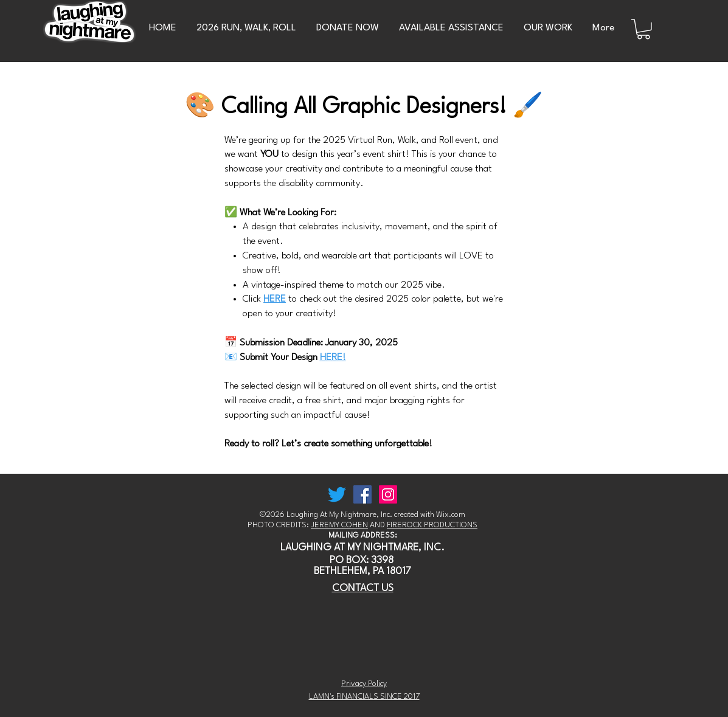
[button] (643, 29)
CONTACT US (363, 588)
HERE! (333, 358)
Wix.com (451, 515)
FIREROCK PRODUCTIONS (432, 525)
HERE (275, 299)
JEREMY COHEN (339, 525)
